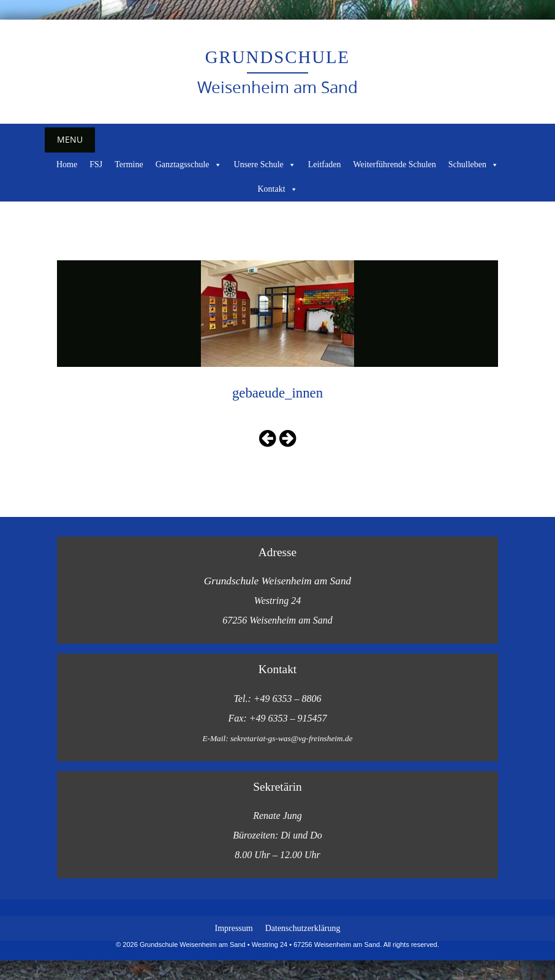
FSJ (96, 164)
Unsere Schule (265, 165)
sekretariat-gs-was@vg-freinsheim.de (292, 738)
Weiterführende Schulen (394, 164)
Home (67, 164)
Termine (129, 164)
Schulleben (474, 165)
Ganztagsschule (189, 165)
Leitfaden (325, 164)
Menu (70, 139)
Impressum (233, 928)
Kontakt (277, 189)
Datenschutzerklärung (303, 928)
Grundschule (277, 57)
